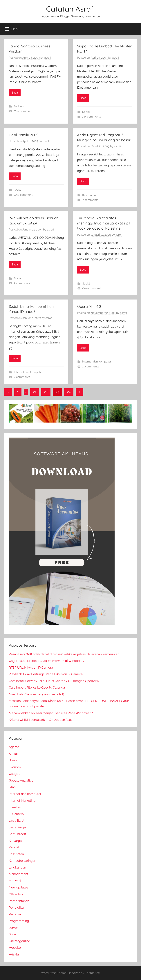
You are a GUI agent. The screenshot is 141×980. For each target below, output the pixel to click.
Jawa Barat (17, 821)
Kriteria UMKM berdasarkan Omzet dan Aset (40, 720)
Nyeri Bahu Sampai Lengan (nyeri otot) (36, 694)
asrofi (48, 58)
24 (69, 392)
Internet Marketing (22, 801)
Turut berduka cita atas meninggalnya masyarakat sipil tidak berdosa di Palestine (104, 223)
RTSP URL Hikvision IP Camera (31, 667)
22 (46, 392)
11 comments (91, 367)
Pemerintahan (19, 901)
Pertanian (16, 914)
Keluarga (15, 841)
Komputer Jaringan (22, 861)
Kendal (14, 847)
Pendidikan (17, 908)
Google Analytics (21, 780)
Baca (15, 93)
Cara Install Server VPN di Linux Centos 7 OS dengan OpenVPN (54, 681)
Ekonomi (15, 767)
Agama (14, 747)
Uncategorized (20, 941)
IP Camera (16, 814)
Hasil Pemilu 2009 (24, 135)
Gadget (14, 774)
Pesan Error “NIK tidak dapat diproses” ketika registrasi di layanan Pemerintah (64, 654)
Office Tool (16, 894)
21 (35, 392)
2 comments (22, 283)
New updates (18, 887)
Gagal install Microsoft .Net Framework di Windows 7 (47, 661)
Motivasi (19, 106)
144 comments (92, 117)
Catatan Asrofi (70, 9)
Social (86, 112)
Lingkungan (17, 867)
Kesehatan (89, 195)
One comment (23, 111)
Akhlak (14, 754)
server (13, 928)
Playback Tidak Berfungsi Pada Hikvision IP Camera (46, 674)
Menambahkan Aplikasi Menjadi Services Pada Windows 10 (51, 713)
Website (15, 948)
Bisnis (13, 760)
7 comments (90, 200)
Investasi (15, 807)
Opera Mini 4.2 (89, 306)
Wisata (14, 954)
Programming (19, 921)
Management (19, 874)
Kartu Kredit (17, 834)
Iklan (12, 787)
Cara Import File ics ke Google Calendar (37, 687)
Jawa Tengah (18, 827)
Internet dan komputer (28, 372)
